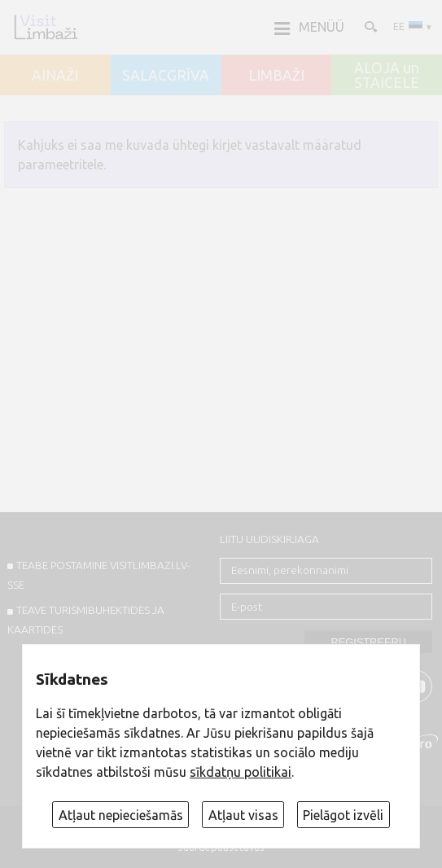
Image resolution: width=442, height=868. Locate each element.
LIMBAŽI (276, 76)
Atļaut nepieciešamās (121, 815)
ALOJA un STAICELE (387, 75)
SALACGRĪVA (166, 76)
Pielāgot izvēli (343, 815)
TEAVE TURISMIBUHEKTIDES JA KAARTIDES (86, 620)
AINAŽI (55, 76)
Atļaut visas (243, 815)
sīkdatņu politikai (241, 772)
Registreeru (368, 642)
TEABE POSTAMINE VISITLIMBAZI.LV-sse (99, 575)
